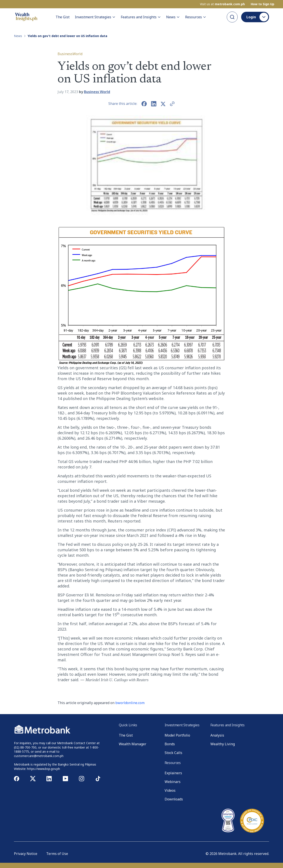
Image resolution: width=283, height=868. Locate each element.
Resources (196, 17)
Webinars (173, 782)
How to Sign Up (263, 4)
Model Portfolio (177, 735)
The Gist (63, 17)
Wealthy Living (223, 744)
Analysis (217, 735)
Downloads (174, 799)
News (173, 17)
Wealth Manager (133, 744)
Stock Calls (173, 753)
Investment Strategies (95, 17)
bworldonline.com (130, 703)
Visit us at (222, 4)
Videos (170, 790)
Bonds (170, 744)
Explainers (173, 773)
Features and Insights (141, 17)
